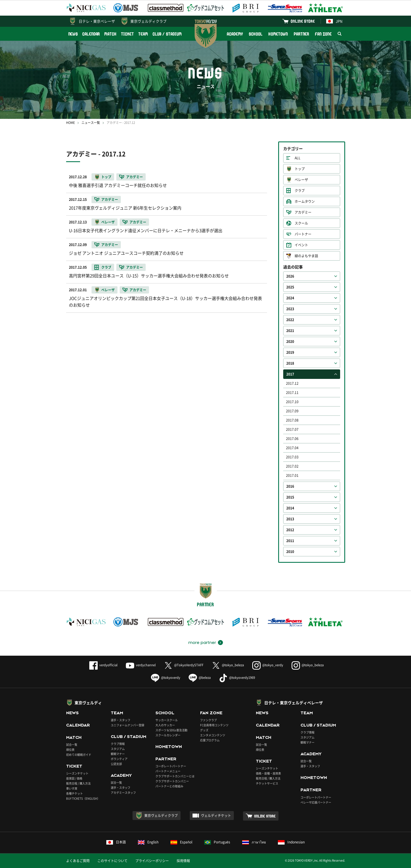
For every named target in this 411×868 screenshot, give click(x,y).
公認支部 (116, 764)
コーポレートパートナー (171, 766)
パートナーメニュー (168, 771)
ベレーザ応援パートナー (316, 802)
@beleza (200, 678)
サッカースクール (167, 720)
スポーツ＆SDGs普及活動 (171, 730)
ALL (298, 158)
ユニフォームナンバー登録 (128, 725)
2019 (290, 352)
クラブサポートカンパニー (172, 781)
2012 (290, 530)
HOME (70, 123)
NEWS (73, 34)
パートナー (303, 234)
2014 (290, 508)
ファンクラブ (208, 720)
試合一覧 (72, 745)
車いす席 (72, 788)
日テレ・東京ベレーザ (97, 21)
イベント (301, 245)
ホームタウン (305, 201)
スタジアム (118, 749)
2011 (290, 541)
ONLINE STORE (303, 21)
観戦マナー (118, 754)
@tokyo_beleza (228, 665)
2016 (290, 486)
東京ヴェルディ (88, 703)
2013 (290, 519)
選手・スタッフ (121, 720)
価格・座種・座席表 (268, 773)
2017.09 (292, 411)
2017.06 (292, 439)
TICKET (128, 34)
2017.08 (292, 420)
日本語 (116, 842)
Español (181, 842)
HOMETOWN (278, 34)
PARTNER (301, 34)
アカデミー (303, 212)
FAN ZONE (323, 34)
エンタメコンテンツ (213, 735)
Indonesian (291, 842)
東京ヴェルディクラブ (148, 21)
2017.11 (292, 393)
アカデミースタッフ (123, 793)
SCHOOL (256, 34)
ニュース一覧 (91, 123)
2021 (290, 331)
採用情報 (183, 861)
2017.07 (292, 429)
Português (217, 842)
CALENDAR (91, 34)
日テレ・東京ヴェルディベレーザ (294, 703)
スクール (301, 223)
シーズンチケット (77, 773)
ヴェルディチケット (216, 816)
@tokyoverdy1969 (237, 678)
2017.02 (292, 466)
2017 (290, 374)
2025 (290, 287)
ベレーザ (301, 180)
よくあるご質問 (78, 861)
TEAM (143, 34)
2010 (290, 552)
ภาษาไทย (254, 842)
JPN (334, 21)
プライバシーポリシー (152, 861)
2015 (290, 497)
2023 (290, 309)
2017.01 (292, 475)
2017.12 (292, 383)
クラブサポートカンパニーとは (175, 776)
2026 (290, 276)
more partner (202, 643)
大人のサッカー (165, 725)
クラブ (300, 191)
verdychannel (141, 665)
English (148, 842)
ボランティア (119, 759)
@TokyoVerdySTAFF (184, 665)
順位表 (70, 750)
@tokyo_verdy (268, 665)
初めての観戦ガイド (79, 755)
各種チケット (74, 793)
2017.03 (292, 457)
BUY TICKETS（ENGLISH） (83, 798)
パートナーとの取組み (169, 786)
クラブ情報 (118, 744)
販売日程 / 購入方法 (78, 783)
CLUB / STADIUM (167, 34)
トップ (300, 169)
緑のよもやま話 (306, 256)
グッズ (204, 730)
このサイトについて (112, 861)
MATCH (110, 34)
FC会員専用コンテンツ (214, 725)
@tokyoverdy (166, 678)
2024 (290, 298)
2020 (290, 342)
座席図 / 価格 (74, 778)
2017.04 (292, 448)
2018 (290, 363)
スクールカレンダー (168, 735)
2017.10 (292, 402)
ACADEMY (235, 34)
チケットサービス (267, 783)
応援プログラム (210, 740)
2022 (290, 320)
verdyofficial (103, 665)
